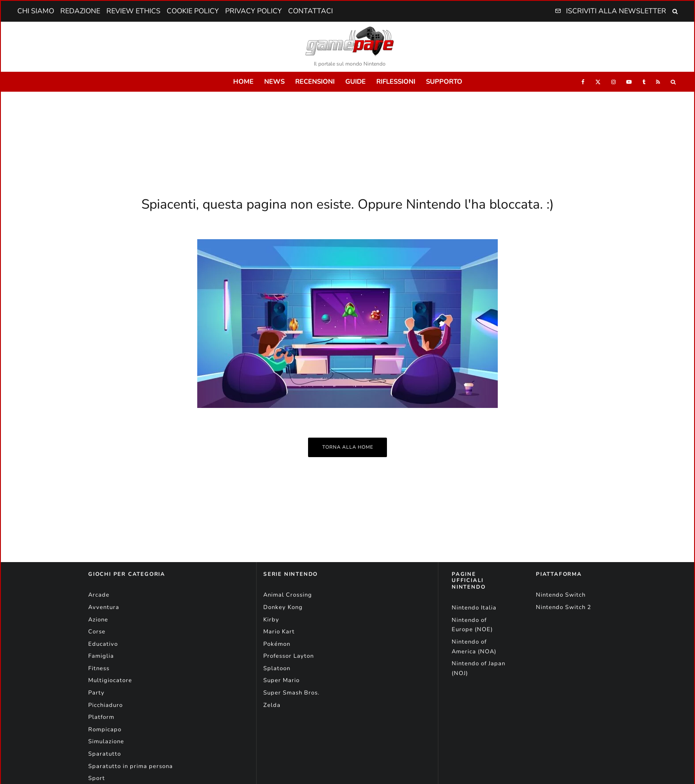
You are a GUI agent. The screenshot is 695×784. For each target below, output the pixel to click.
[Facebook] (583, 82)
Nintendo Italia (474, 608)
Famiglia (101, 656)
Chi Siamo (36, 11)
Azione (98, 620)
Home (243, 82)
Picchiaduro (105, 705)
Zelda (272, 705)
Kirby (271, 620)
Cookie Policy (193, 11)
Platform (101, 717)
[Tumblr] (644, 82)
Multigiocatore (110, 680)
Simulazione (106, 741)
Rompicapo (105, 730)
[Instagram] (613, 82)
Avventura (104, 607)
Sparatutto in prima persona (131, 766)
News (274, 82)
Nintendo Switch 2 (564, 607)
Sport (97, 778)
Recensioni (315, 82)
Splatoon (277, 668)
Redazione (80, 11)
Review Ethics (133, 11)
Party (96, 693)
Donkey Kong (283, 607)
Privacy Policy (254, 11)
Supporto (444, 82)
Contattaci (310, 11)
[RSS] (658, 82)
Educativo (103, 644)
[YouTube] (629, 82)
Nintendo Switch (561, 595)
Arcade (99, 595)
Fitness (99, 668)
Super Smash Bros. (291, 693)
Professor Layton (289, 656)
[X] (598, 82)
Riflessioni (396, 82)
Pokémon (277, 644)
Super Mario (281, 680)
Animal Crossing (288, 595)
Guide (355, 82)
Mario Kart (279, 632)
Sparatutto (105, 754)
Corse (97, 632)
